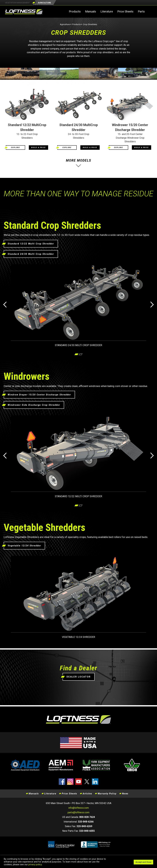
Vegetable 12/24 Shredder (24, 546)
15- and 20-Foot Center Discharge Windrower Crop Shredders (130, 138)
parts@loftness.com (78, 812)
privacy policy (35, 864)
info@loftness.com (79, 808)
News (125, 794)
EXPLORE (15, 148)
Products (75, 11)
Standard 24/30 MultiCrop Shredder (79, 127)
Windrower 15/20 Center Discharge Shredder (130, 127)
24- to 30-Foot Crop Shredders (79, 136)
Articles (87, 794)
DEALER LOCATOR (79, 677)
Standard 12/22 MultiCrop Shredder (27, 127)
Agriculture (65, 24)
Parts (141, 11)
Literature (107, 11)
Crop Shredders (90, 24)
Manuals (91, 11)
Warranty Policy (107, 794)
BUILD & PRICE (38, 148)
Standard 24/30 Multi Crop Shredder (31, 254)
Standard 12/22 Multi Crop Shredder (31, 244)
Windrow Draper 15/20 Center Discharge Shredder (39, 395)
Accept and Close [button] (143, 862)
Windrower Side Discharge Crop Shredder (34, 405)
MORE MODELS (78, 164)
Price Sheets (125, 11)
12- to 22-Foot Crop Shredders (27, 136)
